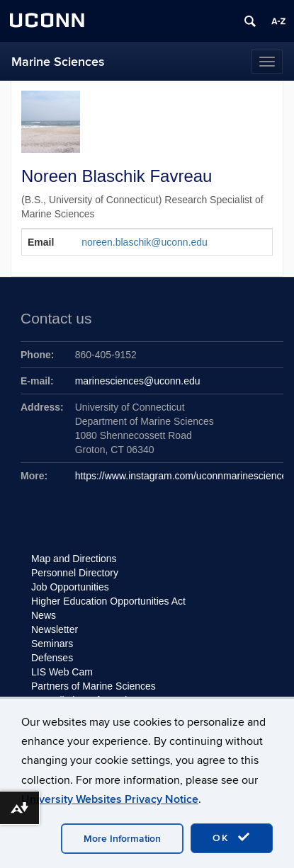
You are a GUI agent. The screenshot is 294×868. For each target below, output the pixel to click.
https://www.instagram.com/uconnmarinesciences (184, 476)
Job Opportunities (70, 587)
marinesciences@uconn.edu (138, 381)
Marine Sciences (58, 62)
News (44, 615)
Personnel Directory (75, 573)
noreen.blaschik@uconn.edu (145, 242)
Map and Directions (74, 559)
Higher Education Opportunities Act (108, 601)
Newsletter (55, 629)
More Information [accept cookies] (122, 839)
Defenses (52, 658)
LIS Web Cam (62, 672)
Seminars (52, 644)
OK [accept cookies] (232, 838)
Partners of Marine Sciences (94, 686)
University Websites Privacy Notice (110, 799)
